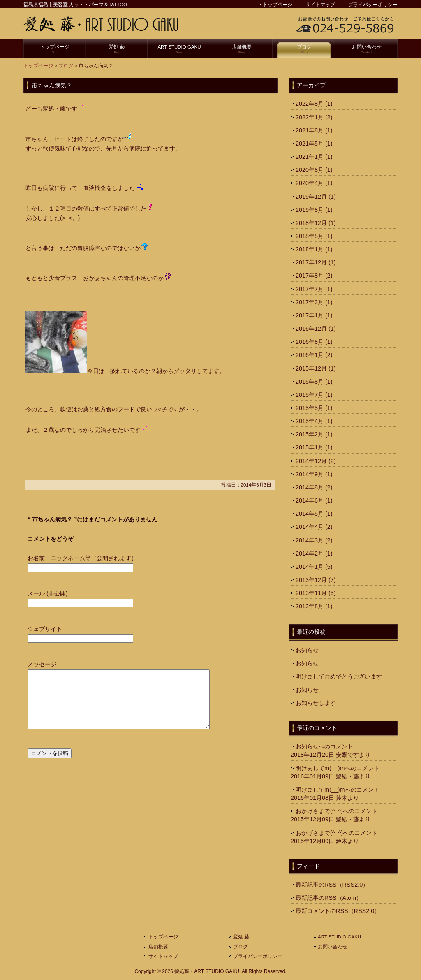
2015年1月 (310, 447)
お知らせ (307, 650)
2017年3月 (310, 302)
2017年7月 (310, 289)
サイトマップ (320, 5)
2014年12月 (311, 461)
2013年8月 (310, 606)
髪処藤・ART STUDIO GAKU (207, 971)
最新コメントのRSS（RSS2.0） (338, 911)
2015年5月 (310, 408)
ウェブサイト (45, 629)
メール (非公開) (48, 593)
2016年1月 (310, 355)
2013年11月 (311, 593)
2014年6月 (310, 500)
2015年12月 (311, 368)
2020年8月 (310, 170)
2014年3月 (310, 540)
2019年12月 (311, 197)
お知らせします (316, 703)
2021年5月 (310, 144)
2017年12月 (311, 262)
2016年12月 (311, 329)
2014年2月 (310, 554)
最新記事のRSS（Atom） (329, 898)
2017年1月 (310, 315)
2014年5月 (310, 514)
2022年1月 (310, 117)
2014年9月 (310, 474)
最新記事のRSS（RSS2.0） (332, 885)
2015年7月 (310, 395)
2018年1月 (310, 249)
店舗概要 (242, 50)
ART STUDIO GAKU (179, 50)
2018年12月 (311, 223)
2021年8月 (310, 130)
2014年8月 (310, 487)
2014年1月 (310, 567)
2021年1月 (310, 157)
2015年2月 (310, 434)
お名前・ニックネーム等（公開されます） (82, 558)
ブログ (304, 50)
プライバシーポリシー (373, 5)
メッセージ (42, 664)
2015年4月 (310, 421)
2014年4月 (310, 527)
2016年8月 (310, 342)
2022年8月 (310, 104)
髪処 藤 (117, 50)
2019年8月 (310, 210)
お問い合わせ (367, 50)
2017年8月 (310, 276)
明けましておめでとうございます (339, 677)
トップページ (278, 5)
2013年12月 (311, 580)
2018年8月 (310, 236)
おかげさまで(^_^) (319, 811)
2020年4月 (310, 183)
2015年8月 (310, 382)
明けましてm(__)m (320, 768)
